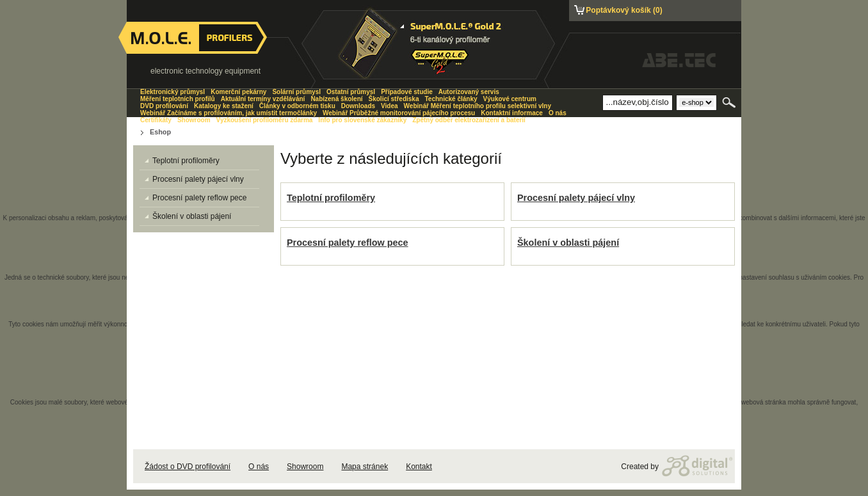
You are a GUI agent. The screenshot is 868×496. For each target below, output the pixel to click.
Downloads (358, 106)
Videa (390, 106)
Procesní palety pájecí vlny (576, 198)
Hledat (730, 102)
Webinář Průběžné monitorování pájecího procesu (399, 113)
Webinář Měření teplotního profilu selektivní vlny (478, 106)
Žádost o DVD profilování (188, 467)
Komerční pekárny (238, 92)
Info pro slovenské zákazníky (362, 120)
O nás (259, 467)
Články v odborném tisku (297, 106)
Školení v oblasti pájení (568, 243)
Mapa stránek (365, 467)
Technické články (451, 99)
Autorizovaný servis (469, 92)
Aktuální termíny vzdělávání (263, 99)
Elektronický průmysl (173, 92)
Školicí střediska (394, 99)
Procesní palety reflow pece (348, 243)
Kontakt (419, 467)
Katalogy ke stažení (224, 106)
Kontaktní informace (512, 113)
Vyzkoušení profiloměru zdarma (265, 120)
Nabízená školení (336, 99)
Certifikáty (156, 120)
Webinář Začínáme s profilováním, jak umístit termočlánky (229, 113)
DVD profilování (164, 106)
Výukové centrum (510, 99)
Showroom (305, 467)
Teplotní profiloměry (331, 198)
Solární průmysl (296, 92)
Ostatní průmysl (351, 92)
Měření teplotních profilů (178, 99)
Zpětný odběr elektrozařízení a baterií (469, 120)
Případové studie (407, 92)
